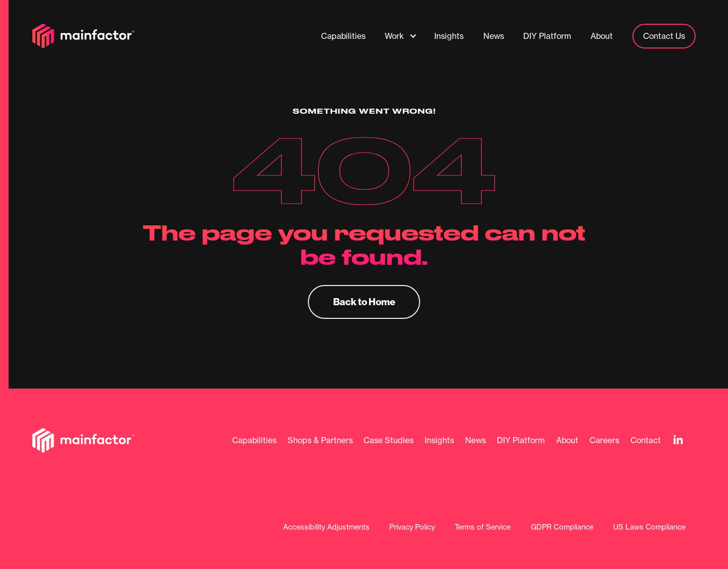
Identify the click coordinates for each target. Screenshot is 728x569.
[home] (83, 36)
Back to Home (364, 301)
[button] (401, 36)
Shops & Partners (320, 440)
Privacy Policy (412, 527)
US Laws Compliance (649, 527)
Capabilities (254, 440)
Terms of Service (483, 527)
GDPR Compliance (562, 527)
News (475, 440)
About (567, 440)
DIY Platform (521, 440)
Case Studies (389, 440)
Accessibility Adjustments (326, 527)
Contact (646, 440)
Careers (604, 440)
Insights (439, 440)
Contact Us (664, 36)
